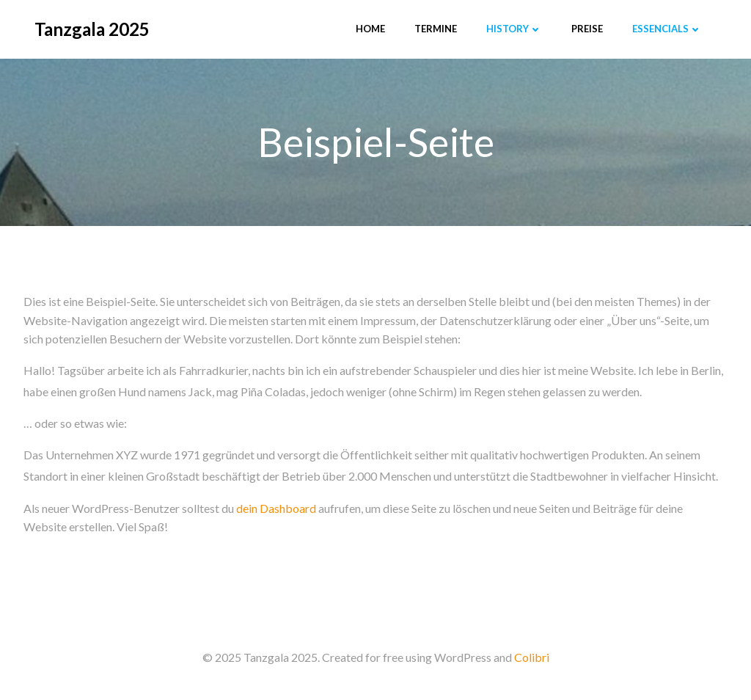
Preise (587, 29)
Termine (436, 29)
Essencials (667, 29)
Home (370, 29)
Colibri (532, 657)
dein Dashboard (276, 508)
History (514, 29)
